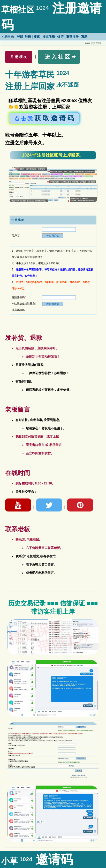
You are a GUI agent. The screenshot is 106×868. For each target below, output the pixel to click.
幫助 (84, 37)
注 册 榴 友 (19, 57)
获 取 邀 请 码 (44, 118)
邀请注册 (72, 37)
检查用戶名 (53, 236)
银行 (60, 37)
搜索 (37, 37)
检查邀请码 (53, 304)
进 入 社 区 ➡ (60, 57)
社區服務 (49, 37)
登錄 (20, 37)
